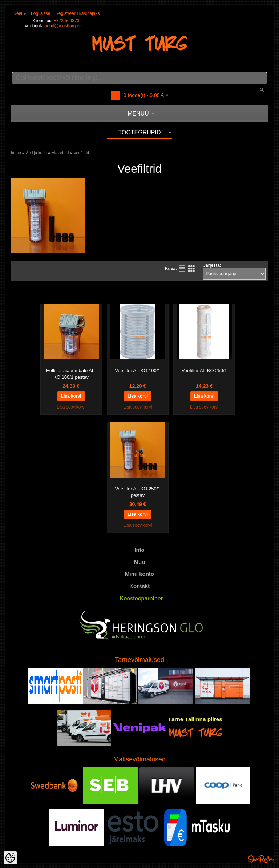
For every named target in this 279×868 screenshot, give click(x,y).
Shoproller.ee (261, 859)
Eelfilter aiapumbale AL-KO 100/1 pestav (71, 374)
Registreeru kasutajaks (77, 13)
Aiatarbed (60, 153)
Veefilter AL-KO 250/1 (204, 371)
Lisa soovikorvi (71, 407)
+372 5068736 (68, 21)
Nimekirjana (182, 269)
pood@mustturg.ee (63, 26)
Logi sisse (41, 13)
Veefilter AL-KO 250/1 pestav (138, 492)
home (16, 153)
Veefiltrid (81, 153)
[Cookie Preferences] (10, 858)
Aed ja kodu (36, 153)
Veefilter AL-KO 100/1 (138, 371)
